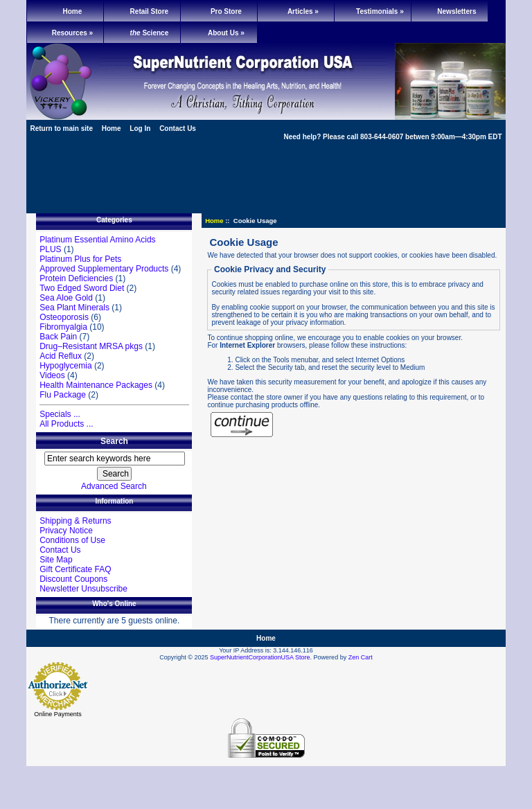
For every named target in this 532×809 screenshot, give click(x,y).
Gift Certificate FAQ (75, 569)
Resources (72, 33)
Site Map (56, 560)
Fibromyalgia (63, 327)
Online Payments (58, 714)
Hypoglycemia (65, 366)
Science (150, 33)
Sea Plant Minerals (74, 308)
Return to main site (61, 128)
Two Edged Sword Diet (82, 288)
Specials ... (60, 414)
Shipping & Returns (75, 521)
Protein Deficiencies (76, 278)
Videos (52, 375)
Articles (303, 11)
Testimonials (380, 11)
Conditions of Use (72, 540)
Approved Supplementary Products (104, 269)
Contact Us (178, 128)
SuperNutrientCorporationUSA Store (260, 657)
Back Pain (58, 337)
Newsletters (456, 11)
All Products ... (66, 424)
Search (114, 441)
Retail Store (150, 11)
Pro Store (226, 11)
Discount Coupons (73, 579)
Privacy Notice (66, 531)
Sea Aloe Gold (66, 298)
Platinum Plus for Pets (80, 259)
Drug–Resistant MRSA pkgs (91, 346)
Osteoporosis (64, 317)
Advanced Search (114, 486)
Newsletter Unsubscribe (83, 589)
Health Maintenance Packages (96, 385)
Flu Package (63, 395)
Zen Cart (361, 657)
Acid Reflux (61, 356)
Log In (140, 128)
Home (73, 11)
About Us (226, 33)
